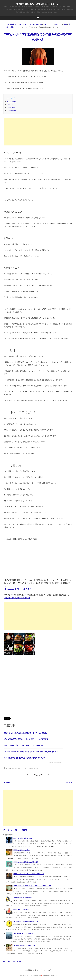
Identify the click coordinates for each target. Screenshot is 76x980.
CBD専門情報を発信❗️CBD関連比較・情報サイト (38, 4)
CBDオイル (12, 768)
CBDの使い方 (11, 110)
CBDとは (10, 105)
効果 (31, 768)
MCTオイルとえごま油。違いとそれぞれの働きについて (29, 874)
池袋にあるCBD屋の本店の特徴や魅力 (24, 933)
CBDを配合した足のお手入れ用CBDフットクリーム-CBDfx (25, 733)
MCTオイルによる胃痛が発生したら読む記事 (26, 862)
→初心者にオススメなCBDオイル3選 (17, 598)
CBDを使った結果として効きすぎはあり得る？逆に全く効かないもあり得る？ (31, 752)
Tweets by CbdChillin (12, 961)
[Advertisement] (38, 132)
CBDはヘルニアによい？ (15, 107)
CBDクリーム (20, 768)
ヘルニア (26, 768)
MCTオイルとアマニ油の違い (22, 850)
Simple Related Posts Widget (56, 762)
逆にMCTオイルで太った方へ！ (22, 910)
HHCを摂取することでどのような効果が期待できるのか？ (24, 758)
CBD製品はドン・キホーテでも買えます (24, 945)
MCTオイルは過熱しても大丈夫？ (23, 898)
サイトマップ (47, 970)
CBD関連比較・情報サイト (32, 970)
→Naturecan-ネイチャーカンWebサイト (19, 589)
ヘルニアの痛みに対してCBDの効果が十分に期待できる (24, 745)
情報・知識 (35, 768)
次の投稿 (7, 782)
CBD (8, 768)
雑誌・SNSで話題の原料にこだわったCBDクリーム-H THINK (26, 739)
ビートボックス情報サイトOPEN (15, 830)
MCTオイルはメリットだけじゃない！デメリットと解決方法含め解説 (32, 886)
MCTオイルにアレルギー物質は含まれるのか (26, 922)
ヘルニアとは (11, 102)
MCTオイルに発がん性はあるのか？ (23, 838)
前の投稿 (69, 782)
